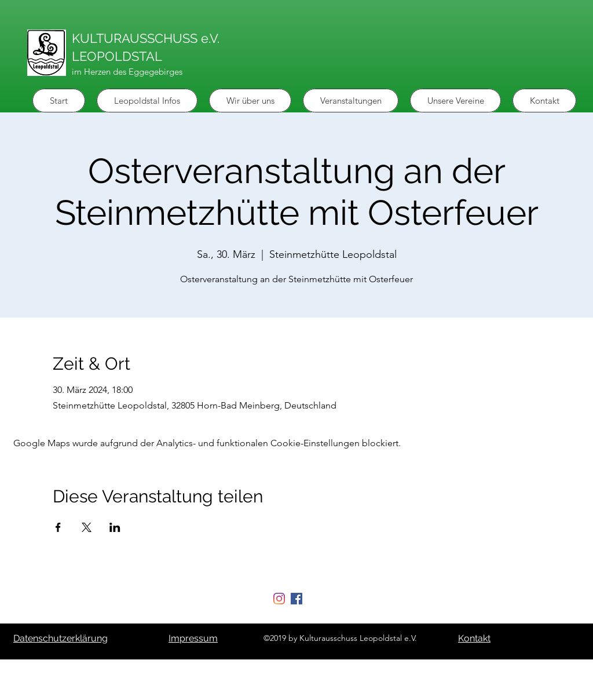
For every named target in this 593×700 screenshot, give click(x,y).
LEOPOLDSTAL (117, 56)
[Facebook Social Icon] (296, 599)
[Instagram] (279, 599)
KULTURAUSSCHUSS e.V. (146, 38)
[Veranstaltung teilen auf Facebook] (58, 527)
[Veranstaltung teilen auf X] (87, 527)
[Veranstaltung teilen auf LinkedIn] (115, 527)
